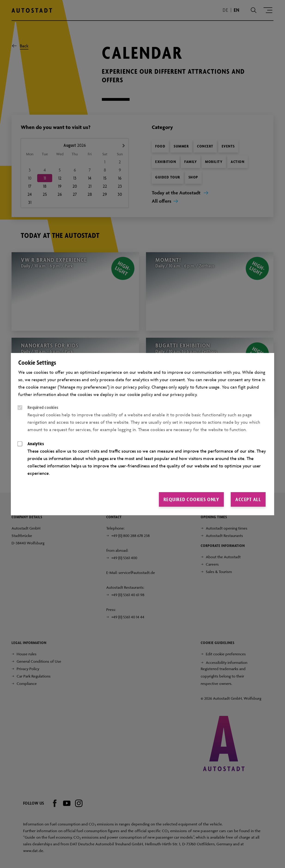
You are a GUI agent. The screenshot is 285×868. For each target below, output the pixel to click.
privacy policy (183, 394)
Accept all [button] (248, 499)
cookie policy (140, 394)
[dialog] (142, 434)
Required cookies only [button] (191, 499)
